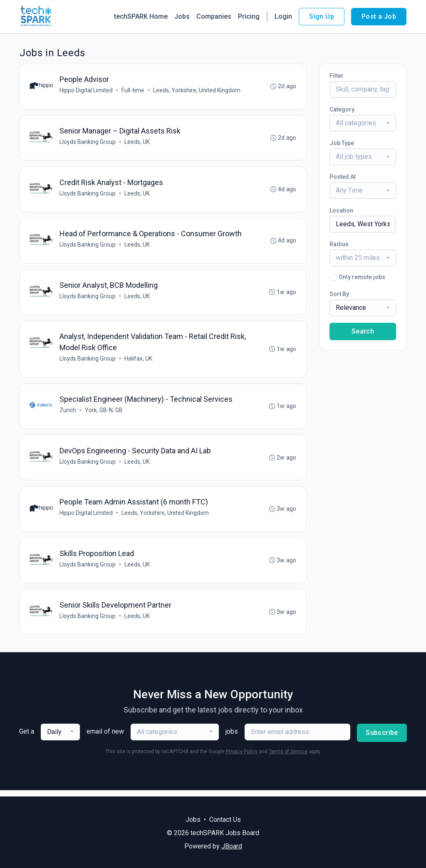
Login (283, 16)
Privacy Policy (242, 758)
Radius (339, 244)
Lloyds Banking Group (88, 143)
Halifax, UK (139, 362)
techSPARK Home (141, 16)
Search (363, 331)
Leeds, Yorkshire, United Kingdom (197, 91)
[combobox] (363, 123)
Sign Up (322, 16)
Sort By (339, 294)
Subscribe (382, 739)
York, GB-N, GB (104, 414)
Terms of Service (288, 758)
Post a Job (379, 16)
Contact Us (225, 820)
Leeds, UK (137, 143)
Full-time (133, 91)
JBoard (232, 846)
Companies (214, 16)
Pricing (249, 16)
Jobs (182, 16)
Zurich (68, 414)
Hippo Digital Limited (87, 91)
